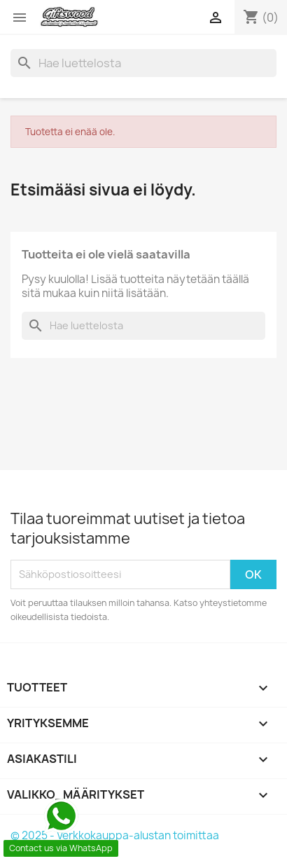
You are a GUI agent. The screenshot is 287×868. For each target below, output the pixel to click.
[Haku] (143, 63)
